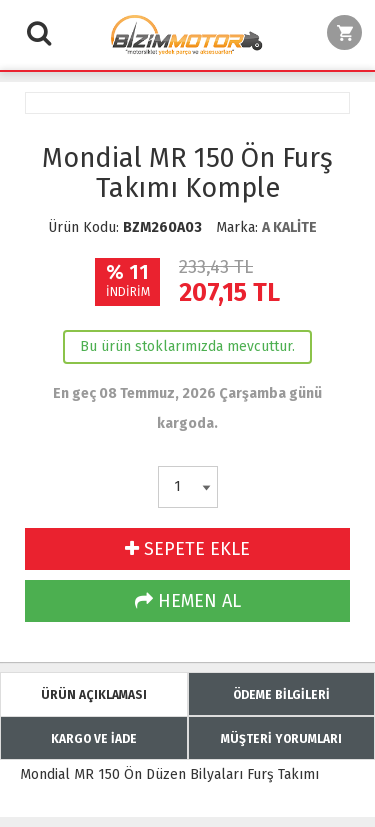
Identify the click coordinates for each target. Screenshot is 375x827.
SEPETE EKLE (187, 549)
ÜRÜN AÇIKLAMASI (94, 695)
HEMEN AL (188, 601)
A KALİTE (289, 227)
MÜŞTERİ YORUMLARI (281, 739)
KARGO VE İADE (94, 739)
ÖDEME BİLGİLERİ (281, 695)
